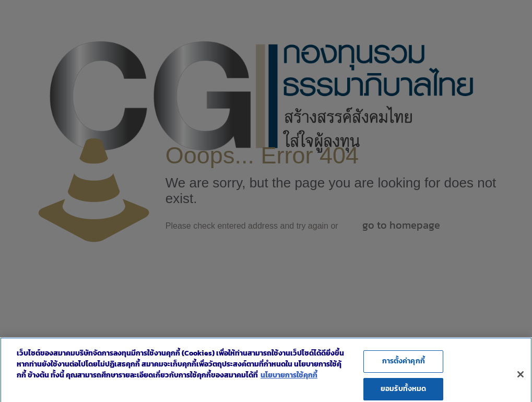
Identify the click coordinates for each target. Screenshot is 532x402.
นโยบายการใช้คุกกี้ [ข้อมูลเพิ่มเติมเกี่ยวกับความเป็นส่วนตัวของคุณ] (289, 379)
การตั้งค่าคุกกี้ (404, 365)
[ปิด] (521, 378)
